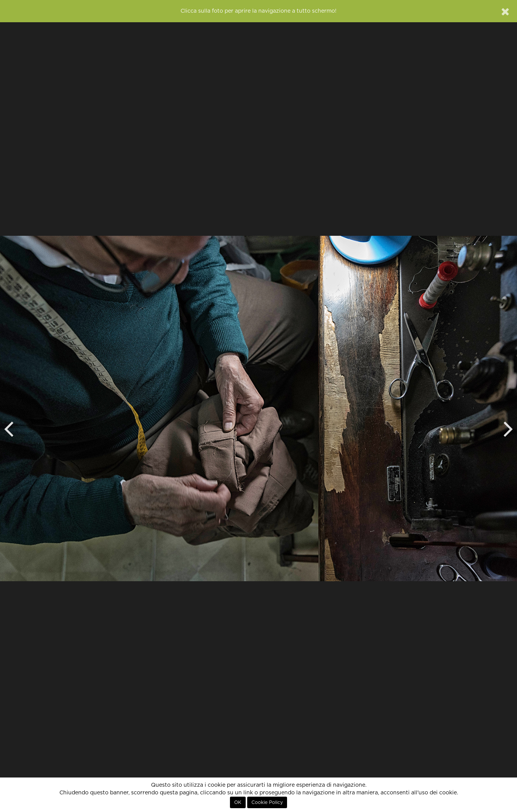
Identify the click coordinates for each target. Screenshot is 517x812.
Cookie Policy (267, 802)
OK (238, 802)
